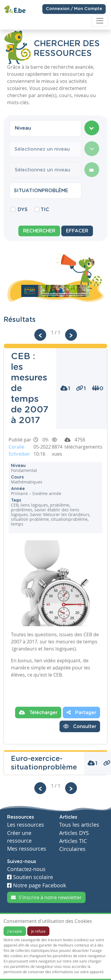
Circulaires (72, 849)
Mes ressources (27, 849)
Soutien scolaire (30, 877)
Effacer (77, 231)
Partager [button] (81, 712)
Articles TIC (73, 841)
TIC (45, 210)
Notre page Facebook (37, 885)
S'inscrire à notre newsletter (46, 897)
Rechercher (39, 231)
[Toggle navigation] (100, 21)
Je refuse (38, 931)
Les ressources (26, 825)
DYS (23, 210)
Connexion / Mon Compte (74, 9)
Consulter (80, 726)
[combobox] (45, 128)
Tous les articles (79, 825)
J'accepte (15, 931)
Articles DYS (74, 833)
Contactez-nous (26, 869)
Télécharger (38, 712)
